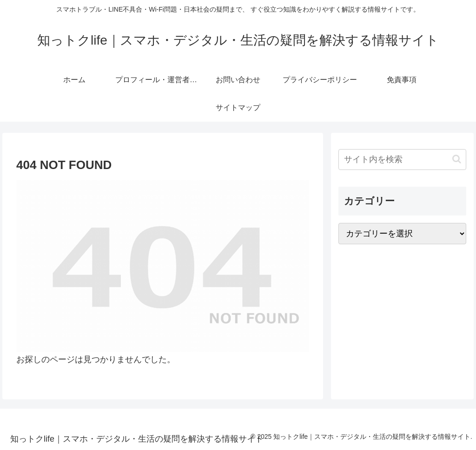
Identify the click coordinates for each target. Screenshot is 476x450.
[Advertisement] (402, 317)
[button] (457, 159)
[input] (402, 160)
